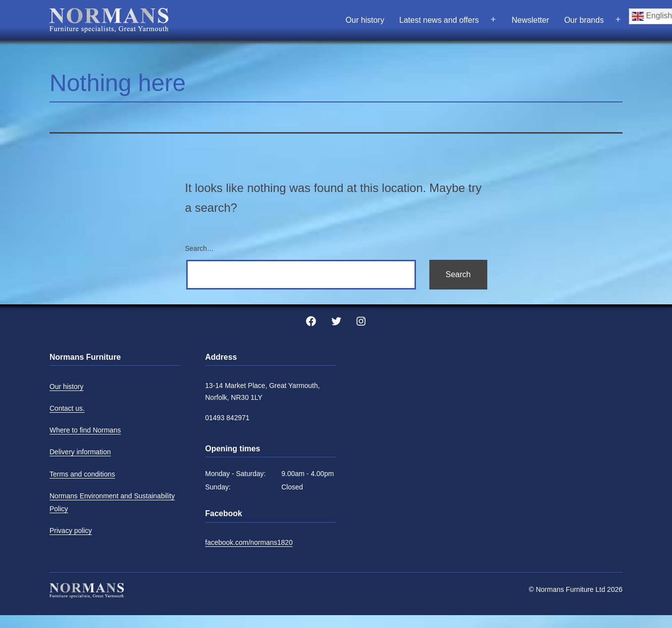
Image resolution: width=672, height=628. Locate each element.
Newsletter (530, 20)
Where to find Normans (85, 430)
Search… (200, 248)
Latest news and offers (439, 20)
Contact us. (67, 408)
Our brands (584, 20)
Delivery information (80, 452)
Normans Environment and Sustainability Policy (112, 503)
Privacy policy (71, 531)
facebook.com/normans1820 (249, 542)
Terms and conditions (82, 474)
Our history (365, 20)
